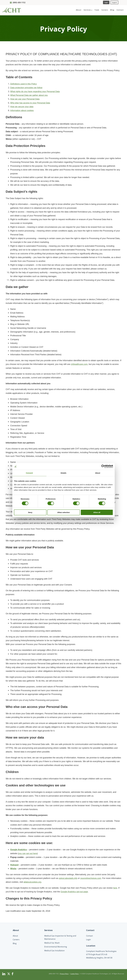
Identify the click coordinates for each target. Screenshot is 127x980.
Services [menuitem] (88, 10)
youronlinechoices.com (91, 878)
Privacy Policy (64, 974)
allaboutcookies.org (32, 882)
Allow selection (63, 512)
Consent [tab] (29, 473)
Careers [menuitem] (105, 10)
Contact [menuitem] (120, 10)
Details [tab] (63, 473)
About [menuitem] (79, 10)
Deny (30, 512)
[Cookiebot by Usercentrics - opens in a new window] (103, 466)
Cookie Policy (74, 974)
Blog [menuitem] (112, 10)
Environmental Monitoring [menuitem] (56, 947)
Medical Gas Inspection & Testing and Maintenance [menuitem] (60, 937)
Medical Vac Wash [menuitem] (52, 943)
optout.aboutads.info (68, 878)
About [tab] (98, 473)
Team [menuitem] (97, 10)
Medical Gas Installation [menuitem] (54, 951)
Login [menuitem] (88, 940)
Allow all (97, 512)
